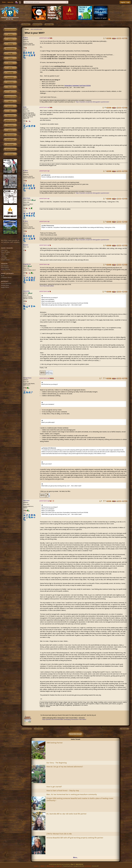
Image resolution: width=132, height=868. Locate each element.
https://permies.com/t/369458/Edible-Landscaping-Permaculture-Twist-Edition (64, 719)
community (10, 77)
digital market (10, 135)
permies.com (10, 140)
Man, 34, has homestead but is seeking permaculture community (72, 794)
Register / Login (125, 2)
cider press (10, 125)
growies (10, 34)
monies (10, 58)
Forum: (27, 29)
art (10, 92)
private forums (10, 149)
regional (10, 101)
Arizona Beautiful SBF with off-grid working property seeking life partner (75, 838)
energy (10, 53)
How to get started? (54, 787)
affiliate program (51, 866)
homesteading (10, 49)
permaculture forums (10, 30)
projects (10, 130)
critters (10, 39)
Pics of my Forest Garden (47, 286)
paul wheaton (88, 866)
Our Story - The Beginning (57, 763)
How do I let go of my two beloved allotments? (65, 767)
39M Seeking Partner (55, 743)
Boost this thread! (76, 734)
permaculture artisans (10, 97)
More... (76, 858)
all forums (10, 154)
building (10, 44)
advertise (43, 866)
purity (10, 68)
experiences (10, 116)
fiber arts (10, 87)
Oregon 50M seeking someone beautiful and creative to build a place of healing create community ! (80, 799)
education (10, 106)
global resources (10, 120)
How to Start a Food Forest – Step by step (63, 791)
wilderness (10, 82)
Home (4, 2)
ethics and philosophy (36, 29)
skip (10, 111)
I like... (25, 50)
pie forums (10, 144)
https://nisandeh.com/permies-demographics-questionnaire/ (92, 102)
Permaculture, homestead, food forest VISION (77, 86)
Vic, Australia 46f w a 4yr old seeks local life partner (67, 814)
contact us (36, 866)
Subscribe (10, 2)
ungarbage (10, 73)
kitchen (10, 63)
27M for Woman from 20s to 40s (59, 834)
